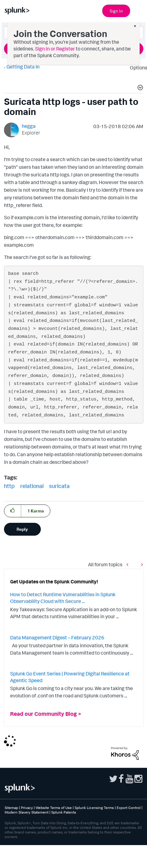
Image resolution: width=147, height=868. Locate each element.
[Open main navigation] (139, 10)
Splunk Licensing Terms (94, 808)
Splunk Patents (64, 812)
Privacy (27, 808)
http (9, 486)
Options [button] (137, 68)
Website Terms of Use (54, 808)
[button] (139, 88)
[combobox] (74, 32)
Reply (22, 529)
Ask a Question (74, 48)
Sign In (116, 11)
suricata (59, 486)
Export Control (129, 808)
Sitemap (11, 808)
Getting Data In (23, 67)
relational (32, 486)
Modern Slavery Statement (27, 812)
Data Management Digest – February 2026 (57, 637)
